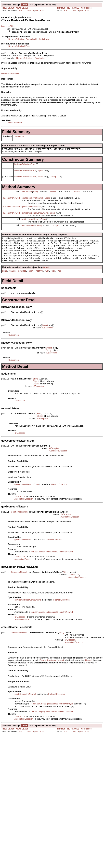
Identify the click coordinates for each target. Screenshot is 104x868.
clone (5, 284)
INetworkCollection (16, 39)
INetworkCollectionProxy (25, 167)
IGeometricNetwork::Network (52, 688)
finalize (13, 284)
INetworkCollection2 (10, 75)
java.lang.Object (8, 26)
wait (47, 284)
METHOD (40, 11)
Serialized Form (15, 124)
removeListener (28, 233)
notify (31, 284)
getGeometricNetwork (31, 213)
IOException (47, 343)
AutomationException (58, 473)
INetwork (89, 688)
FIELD (22, 11)
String (53, 181)
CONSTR (30, 11)
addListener (27, 196)
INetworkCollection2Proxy (19, 46)
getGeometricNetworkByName (35, 219)
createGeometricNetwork (32, 203)
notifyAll (39, 284)
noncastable (18, 138)
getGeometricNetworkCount (34, 226)
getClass (22, 284)
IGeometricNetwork (12, 203)
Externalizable (32, 39)
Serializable (44, 39)
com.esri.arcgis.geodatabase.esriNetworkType (53, 732)
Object (40, 174)
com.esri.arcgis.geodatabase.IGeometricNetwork (52, 575)
